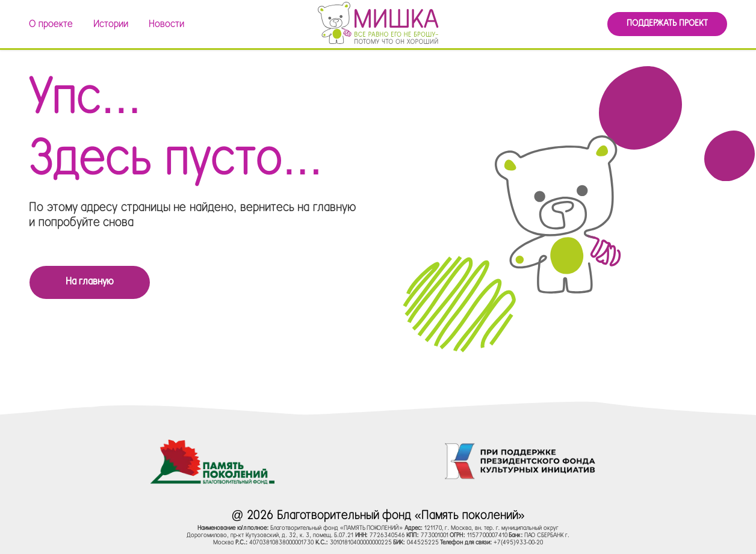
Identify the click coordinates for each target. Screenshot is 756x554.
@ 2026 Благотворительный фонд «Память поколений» (378, 516)
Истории (111, 24)
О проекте (51, 24)
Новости (166, 24)
